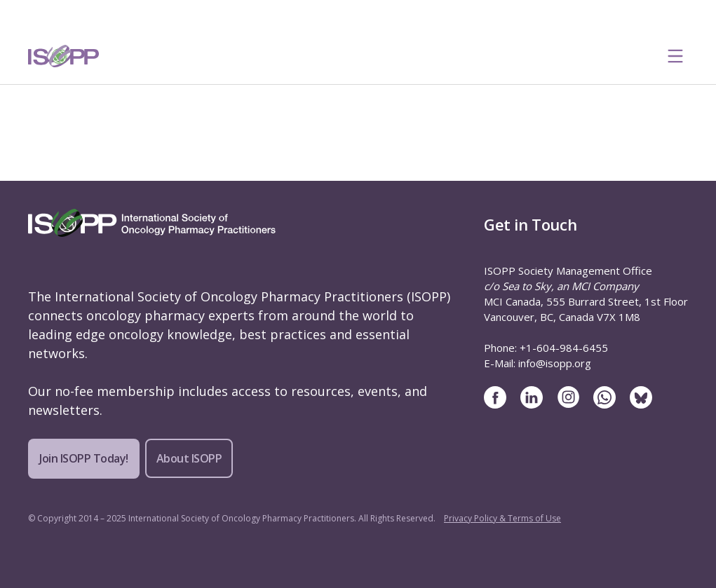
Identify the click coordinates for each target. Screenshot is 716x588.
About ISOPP (189, 458)
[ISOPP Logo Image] (64, 56)
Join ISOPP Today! (84, 458)
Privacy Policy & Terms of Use (502, 518)
